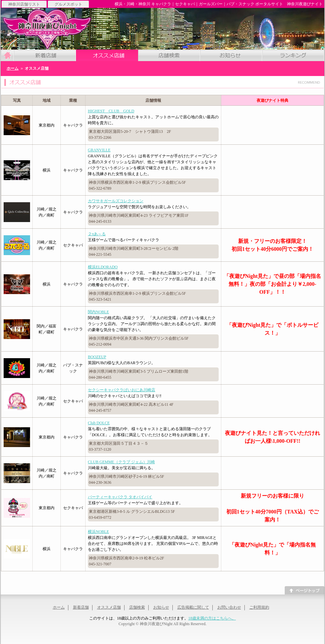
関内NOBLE (98, 312)
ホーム (59, 607)
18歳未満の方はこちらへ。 (212, 618)
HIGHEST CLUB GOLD (111, 111)
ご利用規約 (259, 607)
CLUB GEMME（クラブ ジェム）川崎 (121, 462)
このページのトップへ (305, 590)
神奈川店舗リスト (24, 4)
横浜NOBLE (98, 532)
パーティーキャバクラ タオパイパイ (120, 497)
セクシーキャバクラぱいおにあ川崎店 (122, 390)
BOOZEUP (97, 357)
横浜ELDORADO (103, 267)
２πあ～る (97, 234)
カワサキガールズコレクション (116, 201)
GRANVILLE (99, 150)
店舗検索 (137, 607)
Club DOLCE (99, 423)
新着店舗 (81, 607)
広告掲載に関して (193, 607)
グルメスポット (68, 4)
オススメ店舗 (109, 607)
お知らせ (161, 607)
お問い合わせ (229, 607)
